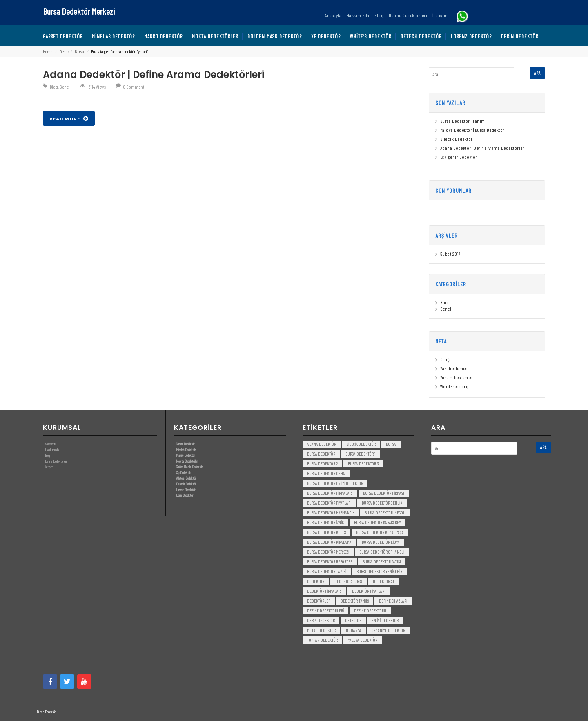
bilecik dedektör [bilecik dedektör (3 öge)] (361, 444)
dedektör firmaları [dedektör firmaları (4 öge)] (324, 591)
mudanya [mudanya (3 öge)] (354, 630)
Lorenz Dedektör (186, 490)
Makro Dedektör (185, 455)
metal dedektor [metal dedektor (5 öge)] (321, 630)
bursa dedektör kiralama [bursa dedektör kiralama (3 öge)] (329, 542)
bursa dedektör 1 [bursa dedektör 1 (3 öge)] (361, 454)
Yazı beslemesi (454, 368)
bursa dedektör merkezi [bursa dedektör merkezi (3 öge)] (328, 552)
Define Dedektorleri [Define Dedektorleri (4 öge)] (325, 611)
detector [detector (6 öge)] (353, 620)
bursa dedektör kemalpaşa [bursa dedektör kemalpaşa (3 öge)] (380, 532)
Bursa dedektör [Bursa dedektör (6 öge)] (321, 454)
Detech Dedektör (186, 484)
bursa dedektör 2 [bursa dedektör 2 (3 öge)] (322, 464)
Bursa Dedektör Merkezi (79, 11)
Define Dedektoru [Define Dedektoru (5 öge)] (370, 611)
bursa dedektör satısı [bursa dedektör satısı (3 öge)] (382, 562)
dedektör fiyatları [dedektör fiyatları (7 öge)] (369, 591)
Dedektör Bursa (72, 52)
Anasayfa (51, 444)
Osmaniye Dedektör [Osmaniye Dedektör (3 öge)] (388, 630)
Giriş (445, 359)
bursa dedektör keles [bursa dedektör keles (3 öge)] (326, 532)
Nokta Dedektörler (187, 461)
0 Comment (134, 87)
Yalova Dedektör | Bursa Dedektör (472, 130)
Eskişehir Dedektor (459, 157)
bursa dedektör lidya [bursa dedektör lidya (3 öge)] (381, 542)
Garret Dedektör (185, 444)
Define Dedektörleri (56, 461)
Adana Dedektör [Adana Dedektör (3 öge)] (322, 444)
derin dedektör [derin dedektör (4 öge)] (321, 620)
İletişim (49, 467)
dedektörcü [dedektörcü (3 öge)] (383, 581)
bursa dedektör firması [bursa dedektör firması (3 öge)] (384, 493)
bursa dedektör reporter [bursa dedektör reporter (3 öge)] (330, 562)
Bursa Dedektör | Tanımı (463, 121)
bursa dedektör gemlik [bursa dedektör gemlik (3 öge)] (382, 503)
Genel (65, 87)
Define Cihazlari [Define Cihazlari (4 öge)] (393, 601)
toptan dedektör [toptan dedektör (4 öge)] (322, 640)
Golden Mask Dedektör (189, 467)
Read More (65, 119)
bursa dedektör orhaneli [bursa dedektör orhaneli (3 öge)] (382, 552)
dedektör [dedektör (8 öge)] (316, 581)
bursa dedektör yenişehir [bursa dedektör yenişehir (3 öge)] (379, 571)
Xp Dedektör (183, 472)
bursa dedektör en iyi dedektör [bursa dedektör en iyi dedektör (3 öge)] (335, 483)
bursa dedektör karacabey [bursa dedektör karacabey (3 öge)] (378, 522)
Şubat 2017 (450, 254)
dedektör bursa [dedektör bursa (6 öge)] (349, 581)
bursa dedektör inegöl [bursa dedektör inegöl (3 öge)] (385, 513)
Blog (54, 87)
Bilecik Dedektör (457, 139)
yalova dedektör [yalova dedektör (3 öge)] (363, 640)
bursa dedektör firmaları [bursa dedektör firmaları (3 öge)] (330, 493)
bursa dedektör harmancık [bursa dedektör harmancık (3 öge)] (331, 513)
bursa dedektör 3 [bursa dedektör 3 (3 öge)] (363, 464)
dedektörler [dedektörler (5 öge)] (319, 601)
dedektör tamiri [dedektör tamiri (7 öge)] (355, 601)
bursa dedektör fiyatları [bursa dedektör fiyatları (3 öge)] (329, 503)
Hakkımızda (52, 450)
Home (48, 52)
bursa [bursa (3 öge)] (391, 444)
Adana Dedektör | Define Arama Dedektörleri (154, 75)
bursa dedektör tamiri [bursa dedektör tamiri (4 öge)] (327, 571)
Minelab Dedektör (186, 450)
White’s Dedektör (186, 478)
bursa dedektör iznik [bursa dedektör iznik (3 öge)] (325, 522)
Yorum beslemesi (457, 377)
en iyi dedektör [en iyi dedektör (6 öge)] (385, 620)
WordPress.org (454, 386)
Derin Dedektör (185, 495)
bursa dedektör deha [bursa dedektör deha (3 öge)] (326, 473)
